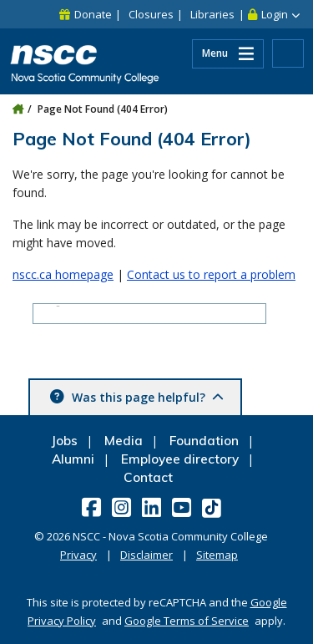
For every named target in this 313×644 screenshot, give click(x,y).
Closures (151, 14)
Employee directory (180, 459)
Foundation (204, 441)
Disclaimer (146, 555)
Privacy (78, 555)
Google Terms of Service (187, 621)
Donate (93, 14)
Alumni (73, 459)
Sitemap (217, 555)
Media (124, 441)
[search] (119, 315)
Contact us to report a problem (211, 274)
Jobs (64, 441)
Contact (148, 477)
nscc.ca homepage (63, 274)
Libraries (212, 14)
